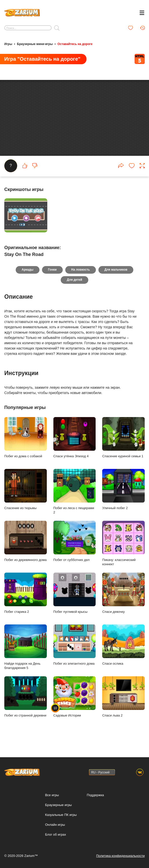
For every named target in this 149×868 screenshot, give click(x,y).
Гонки (52, 278)
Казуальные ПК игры (61, 815)
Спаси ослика (123, 654)
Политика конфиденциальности (120, 856)
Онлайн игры (55, 825)
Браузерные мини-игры (35, 44)
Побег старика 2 (26, 602)
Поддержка (95, 795)
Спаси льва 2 (123, 705)
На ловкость (81, 278)
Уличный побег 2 (123, 498)
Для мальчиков (116, 278)
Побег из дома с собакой (26, 446)
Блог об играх (56, 834)
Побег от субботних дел (75, 550)
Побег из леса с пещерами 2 (75, 500)
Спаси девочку (123, 602)
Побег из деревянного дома (26, 550)
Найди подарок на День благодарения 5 (26, 656)
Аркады (27, 278)
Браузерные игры (58, 805)
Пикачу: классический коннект (123, 552)
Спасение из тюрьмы (26, 498)
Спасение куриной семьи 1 (123, 446)
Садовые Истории (75, 705)
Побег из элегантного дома (75, 654)
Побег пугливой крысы (75, 602)
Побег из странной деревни (26, 705)
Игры (8, 44)
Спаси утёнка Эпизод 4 (75, 446)
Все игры (52, 795)
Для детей (74, 289)
